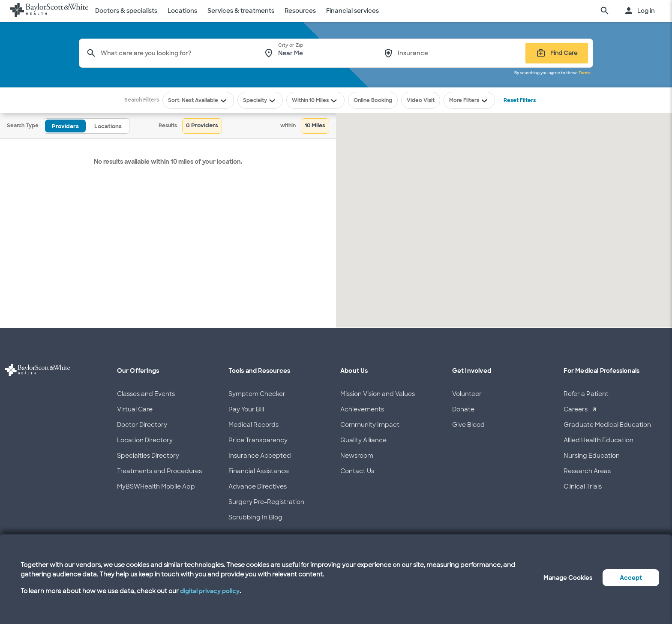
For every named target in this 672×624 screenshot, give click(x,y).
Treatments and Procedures (159, 471)
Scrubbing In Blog (255, 517)
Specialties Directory (148, 456)
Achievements (362, 409)
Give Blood (468, 425)
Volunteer (467, 394)
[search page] (605, 11)
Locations (182, 11)
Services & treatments (241, 11)
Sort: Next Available (198, 100)
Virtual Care (135, 409)
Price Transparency (258, 440)
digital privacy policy (210, 591)
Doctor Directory (142, 425)
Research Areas (587, 471)
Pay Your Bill (246, 409)
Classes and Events (146, 394)
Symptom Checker (257, 394)
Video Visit (421, 100)
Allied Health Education (598, 440)
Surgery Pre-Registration (266, 502)
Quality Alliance (363, 440)
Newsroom (357, 456)
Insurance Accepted (260, 456)
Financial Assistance (259, 471)
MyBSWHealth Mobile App (156, 486)
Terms (585, 73)
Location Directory (145, 440)
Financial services (352, 11)
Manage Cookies (568, 578)
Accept (631, 578)
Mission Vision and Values (378, 394)
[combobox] (177, 53)
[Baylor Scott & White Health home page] (49, 11)
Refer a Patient (586, 394)
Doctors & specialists (126, 11)
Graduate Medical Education (607, 425)
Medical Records (253, 425)
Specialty (260, 100)
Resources (300, 11)
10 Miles (324, 100)
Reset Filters (520, 100)
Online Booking (373, 100)
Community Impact (370, 425)
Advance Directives (258, 486)
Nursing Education (592, 456)
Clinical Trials (583, 486)
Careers (576, 409)
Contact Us (357, 471)
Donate (463, 409)
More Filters (469, 100)
